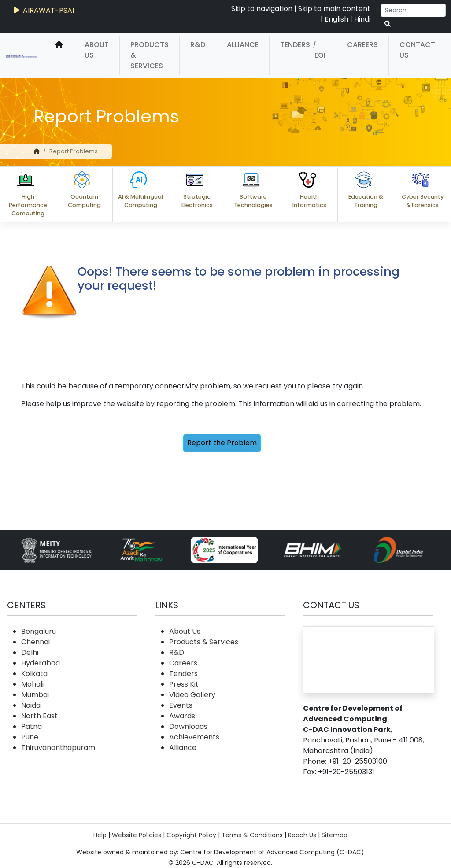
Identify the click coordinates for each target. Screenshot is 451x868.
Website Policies (137, 835)
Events (181, 705)
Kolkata (34, 674)
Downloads (188, 726)
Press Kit (184, 684)
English (336, 19)
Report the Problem (222, 443)
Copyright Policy (191, 835)
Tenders (295, 45)
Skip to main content (334, 9)
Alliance (243, 45)
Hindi (362, 19)
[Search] (413, 10)
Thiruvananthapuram (58, 748)
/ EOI (319, 50)
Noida (31, 705)
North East (39, 716)
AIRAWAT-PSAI (43, 10)
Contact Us (417, 50)
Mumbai (35, 695)
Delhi (30, 652)
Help (100, 835)
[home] (59, 55)
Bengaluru (39, 631)
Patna (31, 726)
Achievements (194, 737)
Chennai (35, 642)
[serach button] (388, 24)
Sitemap (335, 835)
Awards (182, 716)
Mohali (32, 684)
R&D (198, 45)
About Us (97, 50)
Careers (362, 45)
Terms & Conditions (252, 835)
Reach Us (302, 835)
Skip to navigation (262, 9)
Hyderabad (41, 663)
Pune (30, 737)
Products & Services (150, 55)
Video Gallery (192, 695)
